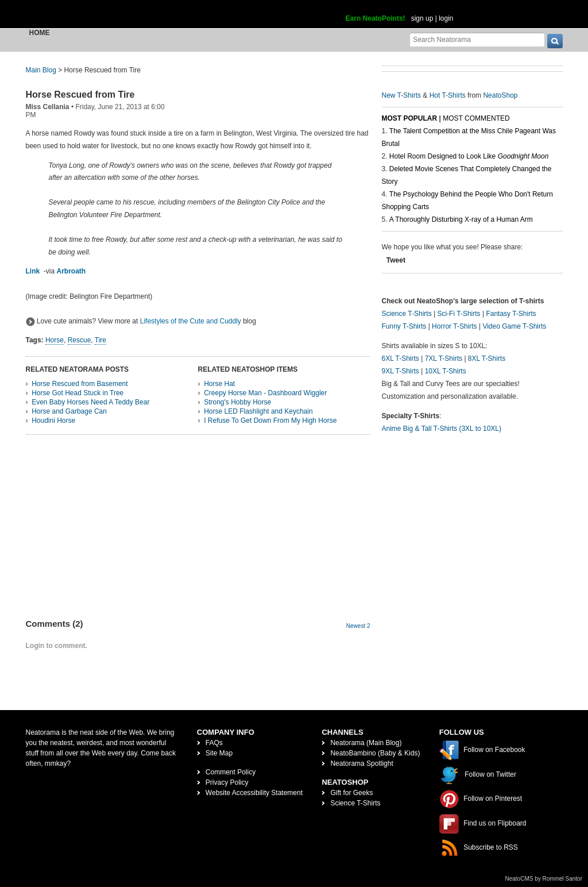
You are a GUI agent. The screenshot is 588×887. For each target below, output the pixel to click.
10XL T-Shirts (446, 371)
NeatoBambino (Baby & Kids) (375, 753)
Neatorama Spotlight (361, 763)
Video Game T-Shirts (514, 326)
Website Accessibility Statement (254, 793)
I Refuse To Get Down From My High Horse (270, 421)
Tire (100, 340)
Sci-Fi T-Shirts (459, 314)
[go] (555, 41)
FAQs (214, 743)
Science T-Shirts (407, 314)
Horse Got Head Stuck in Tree (78, 393)
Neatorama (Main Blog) (366, 743)
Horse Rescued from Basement (80, 384)
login (446, 18)
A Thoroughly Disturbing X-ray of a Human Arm (461, 219)
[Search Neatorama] (477, 39)
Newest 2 (358, 626)
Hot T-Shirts (448, 95)
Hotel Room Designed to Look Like (469, 156)
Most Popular (410, 118)
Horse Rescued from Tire (80, 95)
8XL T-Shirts (487, 358)
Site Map (219, 753)
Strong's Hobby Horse (237, 402)
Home (40, 33)
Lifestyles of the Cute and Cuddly (191, 321)
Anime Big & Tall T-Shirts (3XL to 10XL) (442, 429)
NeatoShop (500, 95)
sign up (422, 18)
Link (33, 271)
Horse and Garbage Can (69, 411)
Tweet (396, 260)
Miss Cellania (48, 107)
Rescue (80, 340)
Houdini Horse (53, 421)
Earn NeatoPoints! (376, 18)
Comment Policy (231, 772)
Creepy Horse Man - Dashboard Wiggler (265, 393)
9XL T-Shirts (401, 371)
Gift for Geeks (351, 793)
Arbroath (71, 271)
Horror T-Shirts (454, 326)
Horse (55, 340)
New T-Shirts (401, 95)
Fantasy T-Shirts (511, 314)
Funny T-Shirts (404, 326)
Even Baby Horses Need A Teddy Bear (90, 402)
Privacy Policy (227, 782)
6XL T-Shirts (401, 358)
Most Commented (476, 118)
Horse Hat (219, 384)
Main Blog (41, 70)
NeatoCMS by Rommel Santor (544, 879)
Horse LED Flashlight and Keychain (258, 411)
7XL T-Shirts (444, 358)
